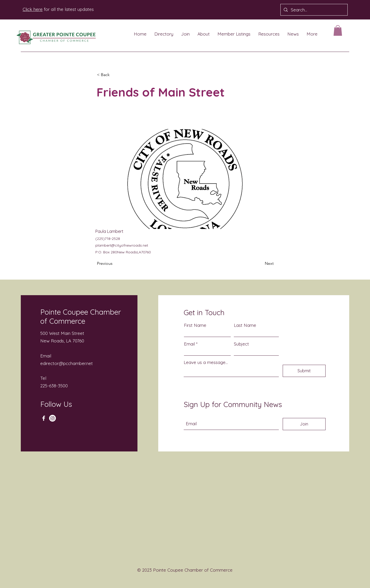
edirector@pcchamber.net (67, 363)
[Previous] (114, 263)
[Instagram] (52, 418)
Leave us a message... (206, 362)
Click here (33, 9)
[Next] (261, 263)
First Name (195, 325)
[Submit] (304, 371)
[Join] (304, 424)
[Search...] (314, 10)
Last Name (245, 325)
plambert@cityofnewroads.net (122, 245)
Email (189, 344)
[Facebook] (44, 418)
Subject (241, 344)
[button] (338, 31)
